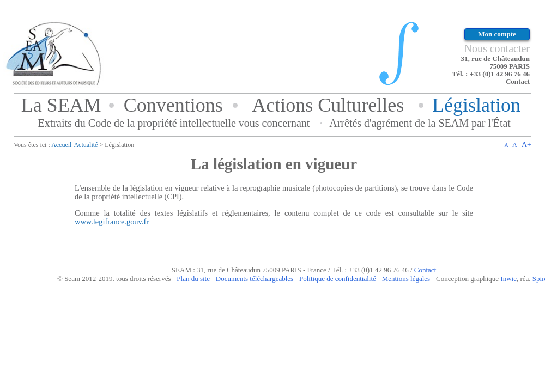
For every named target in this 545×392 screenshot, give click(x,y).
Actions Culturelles (328, 105)
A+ (526, 145)
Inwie (508, 278)
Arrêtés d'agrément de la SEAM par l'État (420, 123)
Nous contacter (497, 48)
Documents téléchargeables (255, 278)
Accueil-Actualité (74, 145)
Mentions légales (406, 278)
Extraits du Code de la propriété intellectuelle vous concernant (174, 123)
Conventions (173, 105)
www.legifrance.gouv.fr (112, 222)
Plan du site (193, 278)
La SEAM (61, 105)
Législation (476, 105)
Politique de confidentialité (338, 278)
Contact (518, 81)
